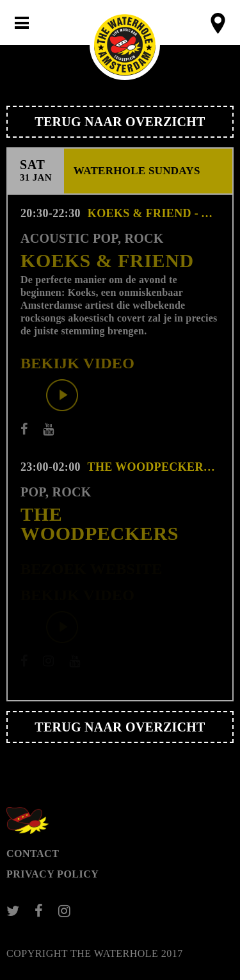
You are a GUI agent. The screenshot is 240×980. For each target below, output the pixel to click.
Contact (33, 853)
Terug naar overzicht (120, 122)
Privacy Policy (52, 874)
